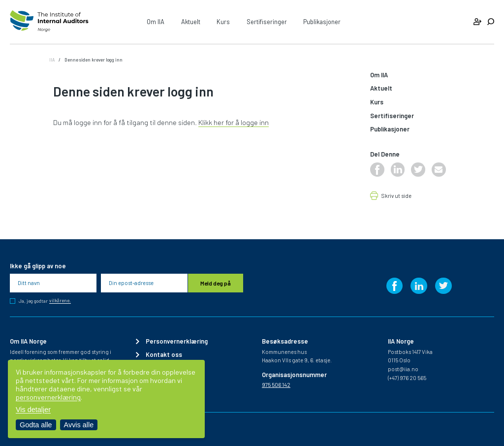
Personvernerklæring (177, 341)
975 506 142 (276, 385)
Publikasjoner (322, 22)
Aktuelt (191, 22)
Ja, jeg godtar (45, 301)
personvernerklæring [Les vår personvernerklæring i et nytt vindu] (48, 397)
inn (263, 122)
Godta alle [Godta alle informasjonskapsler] (36, 425)
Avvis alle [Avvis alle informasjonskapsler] (79, 425)
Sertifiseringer (267, 22)
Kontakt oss (164, 355)
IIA (52, 60)
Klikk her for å (220, 122)
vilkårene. (60, 301)
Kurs (223, 22)
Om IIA (156, 22)
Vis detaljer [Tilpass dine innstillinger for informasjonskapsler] (33, 410)
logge (249, 122)
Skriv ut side (396, 196)
